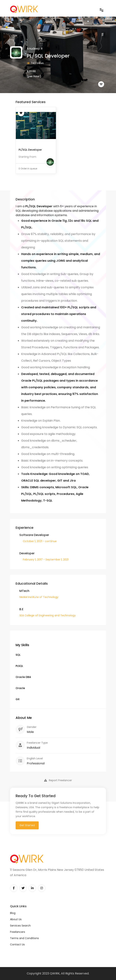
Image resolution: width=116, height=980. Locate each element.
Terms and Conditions (24, 938)
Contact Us (17, 944)
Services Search (20, 926)
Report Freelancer (58, 780)
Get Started (27, 825)
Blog (13, 913)
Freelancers (18, 932)
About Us (16, 919)
